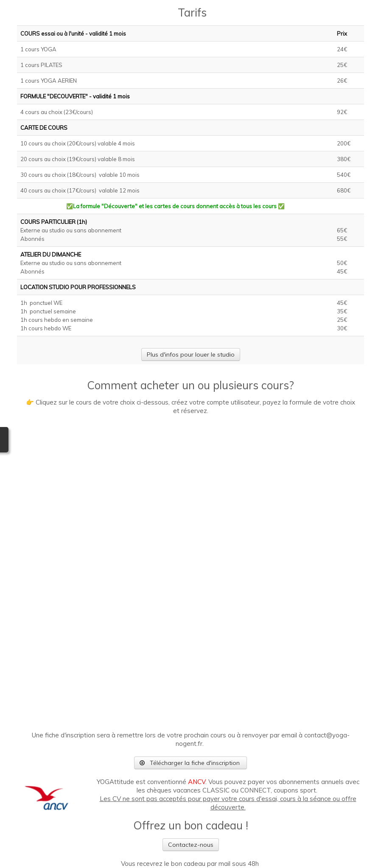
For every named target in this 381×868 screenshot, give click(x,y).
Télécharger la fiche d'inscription (190, 763)
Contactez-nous (191, 845)
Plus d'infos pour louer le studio (191, 354)
